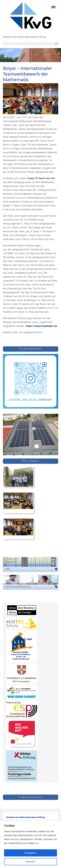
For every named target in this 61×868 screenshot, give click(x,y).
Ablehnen (30, 862)
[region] (30, 844)
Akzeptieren (31, 853)
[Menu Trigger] (53, 7)
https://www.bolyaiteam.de (41, 326)
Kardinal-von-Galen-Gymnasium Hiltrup (25, 37)
